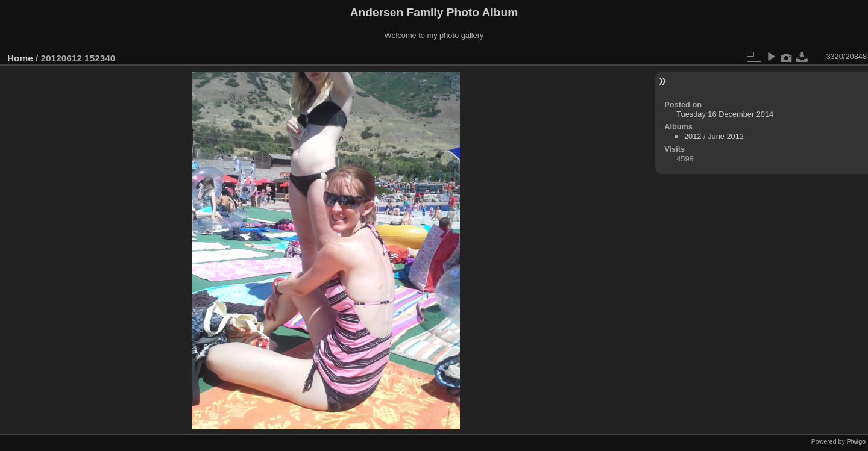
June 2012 (726, 136)
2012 (693, 136)
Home (20, 58)
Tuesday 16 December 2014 (725, 114)
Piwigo (856, 441)
